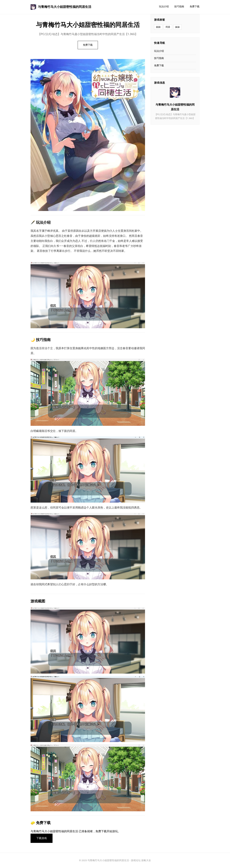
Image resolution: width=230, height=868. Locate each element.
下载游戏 (42, 838)
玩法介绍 (164, 7)
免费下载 (195, 7)
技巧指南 (179, 7)
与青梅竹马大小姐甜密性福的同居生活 (61, 7)
